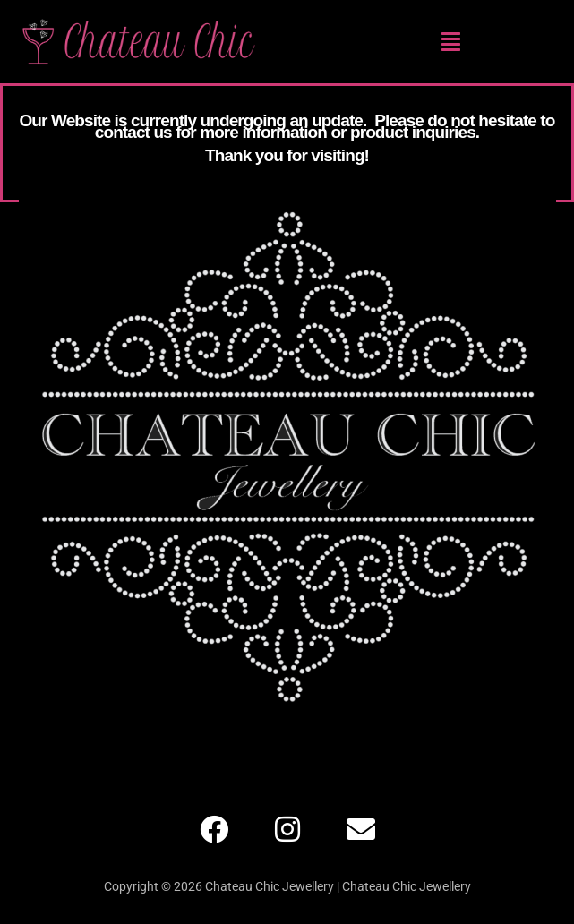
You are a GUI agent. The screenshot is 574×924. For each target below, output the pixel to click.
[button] (451, 41)
